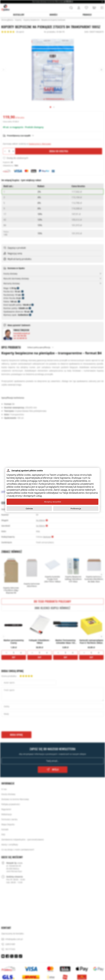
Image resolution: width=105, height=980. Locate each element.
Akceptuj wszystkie (53, 502)
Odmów (29, 509)
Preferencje (76, 509)
